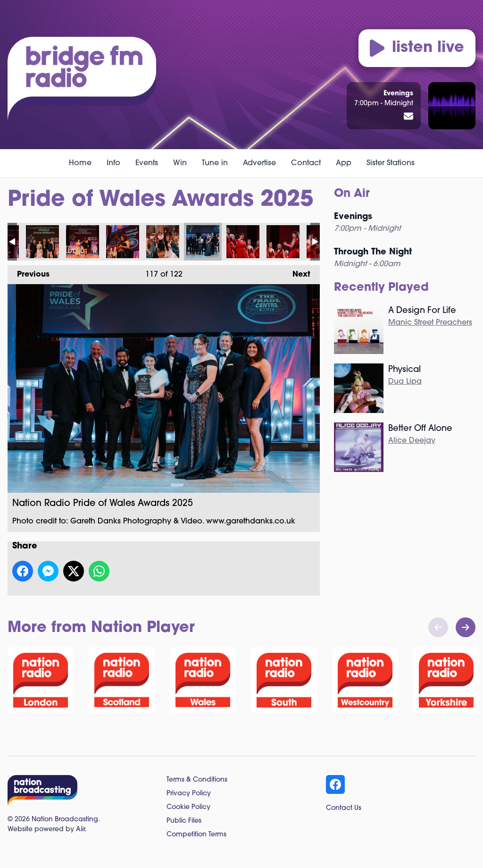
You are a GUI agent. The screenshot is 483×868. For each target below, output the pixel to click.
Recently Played (381, 288)
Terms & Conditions (197, 780)
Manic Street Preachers (430, 323)
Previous (29, 272)
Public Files (184, 821)
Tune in (215, 163)
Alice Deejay (412, 441)
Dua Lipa (405, 382)
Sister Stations (391, 163)
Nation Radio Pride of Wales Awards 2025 (42, 242)
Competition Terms (196, 835)
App (344, 163)
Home (80, 163)
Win (180, 163)
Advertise (259, 163)
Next (297, 272)
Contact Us (344, 808)
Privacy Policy (189, 794)
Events (147, 163)
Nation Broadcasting (65, 820)
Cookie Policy (188, 807)
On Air (352, 194)
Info (113, 163)
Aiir (80, 830)
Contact (306, 163)
